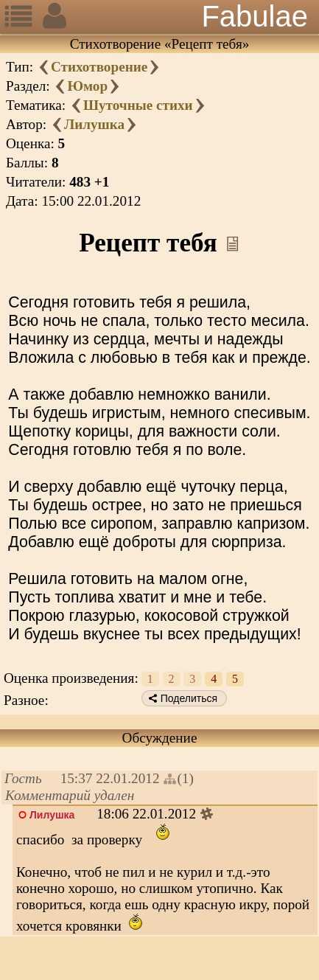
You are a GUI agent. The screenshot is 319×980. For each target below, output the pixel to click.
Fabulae (255, 16)
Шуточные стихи (138, 105)
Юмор (87, 86)
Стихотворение (99, 67)
